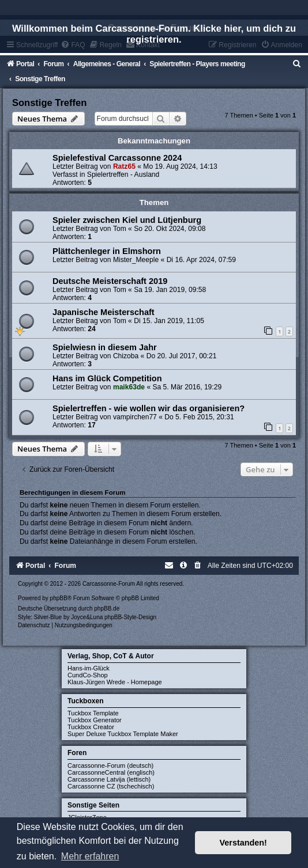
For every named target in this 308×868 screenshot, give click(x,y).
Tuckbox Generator (95, 720)
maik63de (129, 387)
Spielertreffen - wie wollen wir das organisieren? (149, 408)
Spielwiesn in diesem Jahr (105, 347)
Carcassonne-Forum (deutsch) (110, 765)
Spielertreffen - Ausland (123, 175)
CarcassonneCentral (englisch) (111, 772)
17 (91, 425)
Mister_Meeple (136, 260)
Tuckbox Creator (91, 727)
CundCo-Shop (88, 675)
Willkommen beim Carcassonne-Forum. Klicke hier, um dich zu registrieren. (154, 34)
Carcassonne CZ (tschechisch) (111, 786)
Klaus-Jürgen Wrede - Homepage (115, 682)
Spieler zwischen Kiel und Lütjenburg (127, 220)
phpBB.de (107, 609)
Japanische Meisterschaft (104, 312)
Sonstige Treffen (49, 103)
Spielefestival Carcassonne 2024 (117, 158)
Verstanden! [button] (243, 843)
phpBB (59, 598)
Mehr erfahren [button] (90, 856)
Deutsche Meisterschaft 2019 (110, 281)
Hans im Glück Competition (107, 378)
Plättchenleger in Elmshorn (107, 251)
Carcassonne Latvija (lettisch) (109, 779)
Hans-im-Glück (89, 668)
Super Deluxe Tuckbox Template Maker (123, 734)
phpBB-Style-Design (130, 617)
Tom (120, 229)
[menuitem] (297, 64)
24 (91, 329)
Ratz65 (124, 166)
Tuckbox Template (93, 713)
